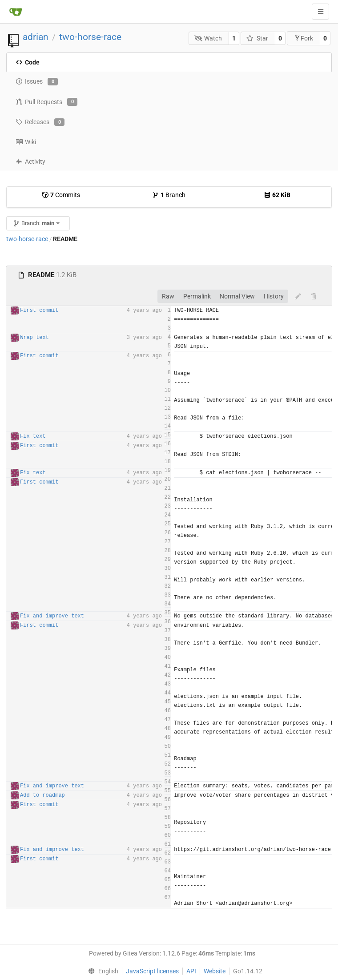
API (191, 971)
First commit (39, 311)
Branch (169, 195)
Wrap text (34, 338)
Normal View (237, 296)
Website (215, 971)
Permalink (197, 296)
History (274, 296)
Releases (40, 122)
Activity (30, 161)
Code (28, 62)
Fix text (33, 436)
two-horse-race (90, 37)
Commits (61, 195)
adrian (36, 37)
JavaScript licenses (152, 971)
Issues (37, 82)
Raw (168, 296)
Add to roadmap (42, 795)
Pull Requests (46, 102)
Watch (208, 38)
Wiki (26, 142)
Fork (304, 38)
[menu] (101, 971)
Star (257, 38)
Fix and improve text (52, 616)
